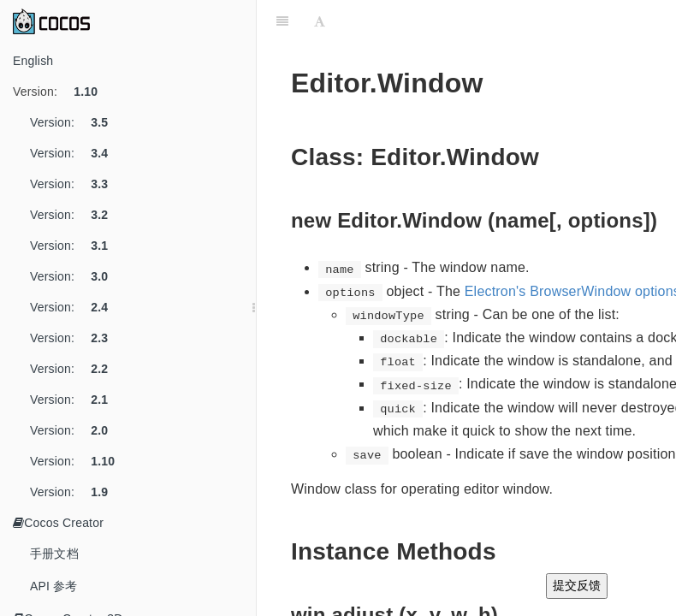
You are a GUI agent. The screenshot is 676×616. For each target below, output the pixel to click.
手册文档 (54, 554)
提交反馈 (577, 585)
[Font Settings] (320, 21)
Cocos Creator (58, 523)
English (33, 61)
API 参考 (54, 586)
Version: (62, 92)
